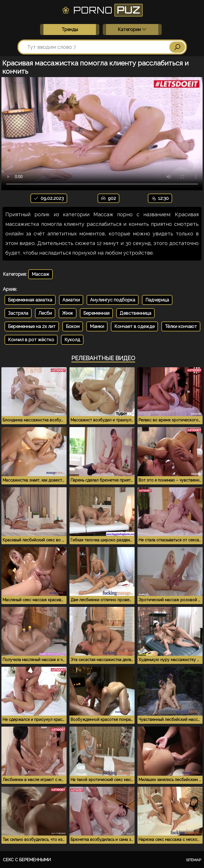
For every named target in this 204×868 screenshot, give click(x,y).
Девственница (135, 313)
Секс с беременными (27, 860)
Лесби (45, 313)
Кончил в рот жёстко (31, 340)
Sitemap (194, 860)
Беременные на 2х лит (32, 326)
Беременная (96, 313)
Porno (102, 10)
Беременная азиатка (30, 300)
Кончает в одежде (134, 326)
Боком (73, 326)
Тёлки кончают (181, 326)
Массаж (40, 274)
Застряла (18, 313)
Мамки (97, 326)
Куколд (72, 340)
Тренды (70, 29)
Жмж (68, 313)
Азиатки (71, 300)
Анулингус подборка (113, 300)
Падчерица (157, 300)
